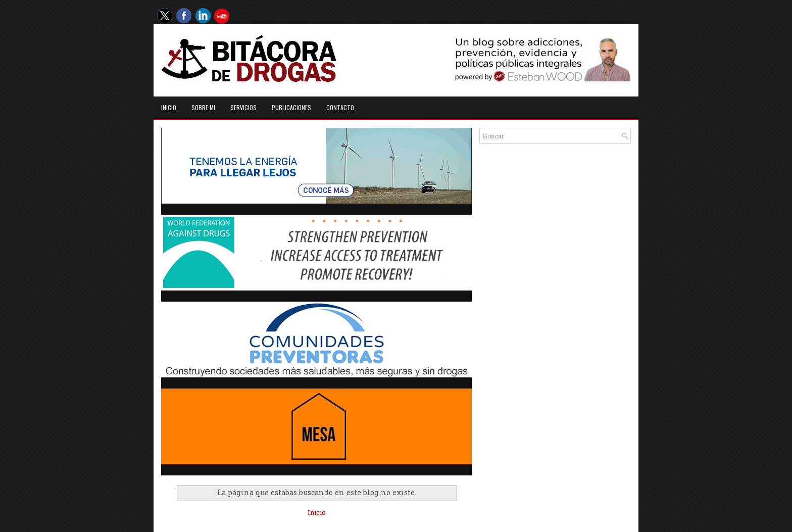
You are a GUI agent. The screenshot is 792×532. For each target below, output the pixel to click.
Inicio (169, 107)
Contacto (340, 107)
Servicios (243, 107)
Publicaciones (291, 107)
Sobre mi (203, 107)
